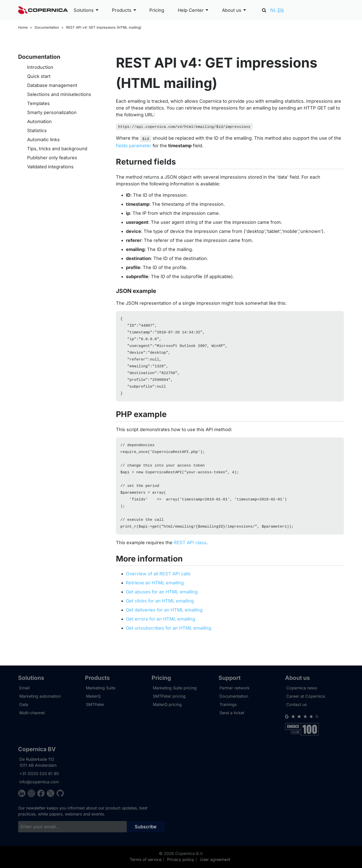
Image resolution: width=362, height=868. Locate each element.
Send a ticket (232, 713)
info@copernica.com (39, 782)
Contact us (297, 704)
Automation (39, 121)
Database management (52, 85)
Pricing (157, 10)
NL (273, 10)
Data (24, 704)
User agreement (215, 859)
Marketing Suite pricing (175, 688)
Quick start (39, 76)
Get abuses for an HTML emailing (162, 603)
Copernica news (302, 688)
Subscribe (146, 827)
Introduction (40, 67)
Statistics (37, 131)
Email (25, 688)
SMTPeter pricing (169, 696)
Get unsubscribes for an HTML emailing (169, 640)
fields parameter (134, 145)
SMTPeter (95, 704)
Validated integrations (50, 167)
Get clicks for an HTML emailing (160, 612)
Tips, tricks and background (57, 149)
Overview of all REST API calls (158, 585)
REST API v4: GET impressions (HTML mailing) (104, 27)
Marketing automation (40, 696)
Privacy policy (181, 859)
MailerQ (93, 696)
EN (281, 10)
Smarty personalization (52, 112)
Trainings (228, 704)
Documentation (47, 27)
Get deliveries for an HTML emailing (164, 621)
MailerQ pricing (167, 704)
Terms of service (146, 859)
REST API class (190, 554)
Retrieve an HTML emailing (155, 594)
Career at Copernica (306, 696)
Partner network (235, 688)
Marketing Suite (101, 688)
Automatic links (43, 140)
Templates (38, 103)
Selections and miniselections (59, 94)
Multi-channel (32, 713)
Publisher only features (52, 158)
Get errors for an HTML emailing (161, 630)
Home (23, 27)
